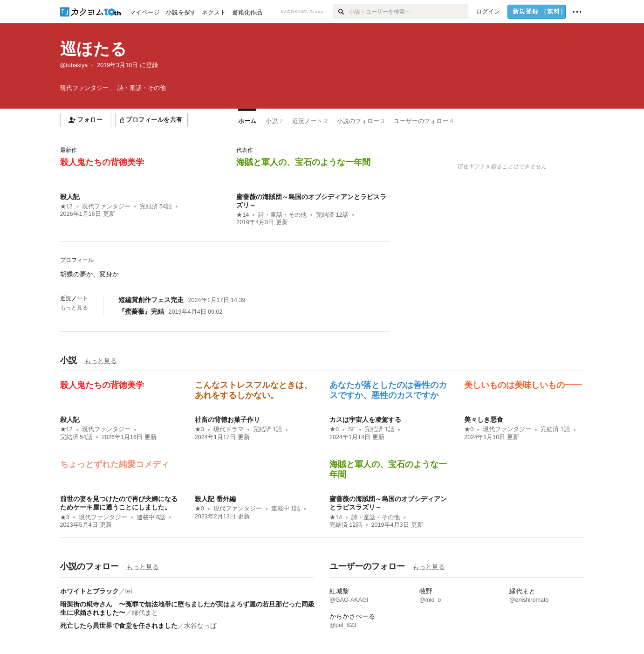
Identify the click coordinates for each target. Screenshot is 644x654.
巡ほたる (93, 49)
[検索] (341, 12)
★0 (334, 429)
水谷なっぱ (200, 626)
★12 (66, 207)
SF (352, 429)
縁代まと (145, 613)
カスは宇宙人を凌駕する (365, 420)
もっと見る (74, 308)
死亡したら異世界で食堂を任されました (119, 626)
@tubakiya (74, 65)
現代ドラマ (229, 429)
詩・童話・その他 (282, 215)
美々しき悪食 (484, 420)
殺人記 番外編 (215, 499)
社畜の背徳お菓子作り (227, 420)
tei (129, 591)
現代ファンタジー (106, 207)
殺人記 (70, 197)
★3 (199, 429)
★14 (243, 215)
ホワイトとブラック (89, 591)
